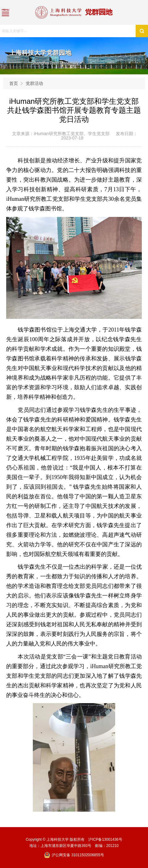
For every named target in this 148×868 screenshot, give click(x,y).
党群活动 (34, 83)
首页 (14, 83)
